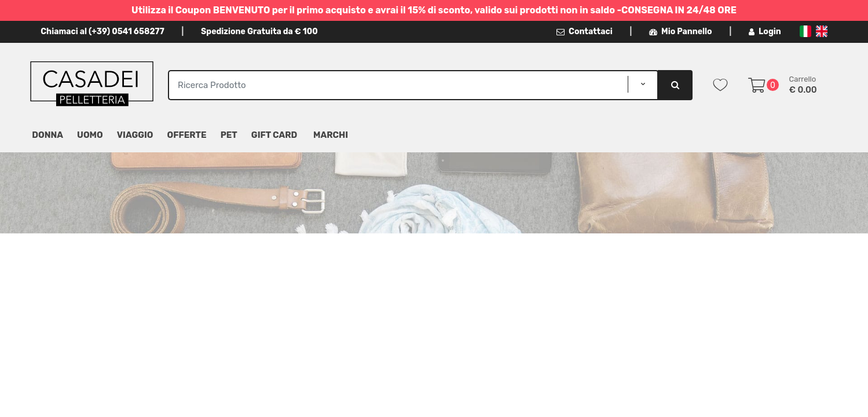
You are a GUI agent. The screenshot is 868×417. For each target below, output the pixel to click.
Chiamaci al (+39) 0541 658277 (102, 32)
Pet (229, 135)
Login (765, 32)
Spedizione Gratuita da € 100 (259, 32)
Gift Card (274, 135)
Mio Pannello (681, 32)
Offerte (187, 135)
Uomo (90, 135)
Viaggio (135, 135)
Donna (47, 135)
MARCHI (331, 135)
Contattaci (585, 32)
